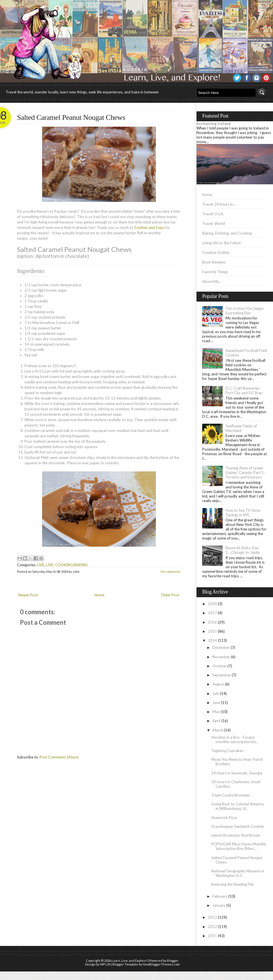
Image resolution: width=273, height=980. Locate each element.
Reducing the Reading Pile (232, 884)
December (221, 647)
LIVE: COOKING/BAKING (67, 565)
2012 (212, 927)
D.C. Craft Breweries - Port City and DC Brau (244, 390)
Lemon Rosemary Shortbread (236, 835)
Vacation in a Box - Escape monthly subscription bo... (235, 739)
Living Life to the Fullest (221, 243)
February (220, 896)
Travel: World (214, 223)
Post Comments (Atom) (59, 757)
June (216, 703)
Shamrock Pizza (224, 818)
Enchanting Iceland (214, 124)
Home (99, 595)
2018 (212, 604)
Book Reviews (214, 262)
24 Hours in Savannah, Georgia (237, 773)
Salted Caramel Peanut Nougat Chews (71, 117)
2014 (212, 640)
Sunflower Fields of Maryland (241, 428)
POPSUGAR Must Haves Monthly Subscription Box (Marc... (239, 846)
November (221, 657)
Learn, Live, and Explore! (129, 961)
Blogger (173, 961)
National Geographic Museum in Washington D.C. (238, 873)
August (218, 684)
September (222, 675)
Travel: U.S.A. (213, 214)
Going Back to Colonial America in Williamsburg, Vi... (237, 806)
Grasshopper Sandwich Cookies (238, 826)
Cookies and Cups (149, 227)
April (216, 721)
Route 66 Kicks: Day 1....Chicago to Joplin (243, 550)
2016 (212, 622)
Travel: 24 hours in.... (219, 204)
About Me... (212, 281)
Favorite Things (215, 272)
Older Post (170, 595)
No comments (171, 572)
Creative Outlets (216, 252)
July (216, 693)
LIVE (41, 565)
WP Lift (105, 964)
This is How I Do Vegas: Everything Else (245, 311)
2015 (212, 631)
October (220, 666)
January (219, 905)
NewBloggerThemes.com (161, 964)
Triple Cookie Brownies (231, 795)
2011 (212, 936)
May (216, 712)
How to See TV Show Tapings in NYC (243, 513)
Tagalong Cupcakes (227, 751)
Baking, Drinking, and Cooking (227, 233)
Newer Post (28, 595)
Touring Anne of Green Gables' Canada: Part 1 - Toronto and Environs (246, 473)
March (218, 730)
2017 (212, 613)
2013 (212, 917)
